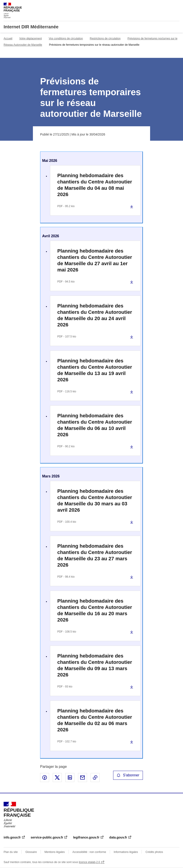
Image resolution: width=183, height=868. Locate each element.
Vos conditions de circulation (66, 38)
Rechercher (168, 5)
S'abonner (128, 775)
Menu (177, 5)
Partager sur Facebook (45, 778)
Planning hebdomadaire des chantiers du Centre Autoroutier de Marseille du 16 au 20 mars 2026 (95, 610)
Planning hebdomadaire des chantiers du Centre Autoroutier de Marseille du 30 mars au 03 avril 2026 (95, 501)
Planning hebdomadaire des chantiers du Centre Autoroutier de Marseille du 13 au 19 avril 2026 (95, 370)
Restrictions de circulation (105, 38)
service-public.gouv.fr (47, 837)
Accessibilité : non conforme (89, 852)
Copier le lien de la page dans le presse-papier (95, 778)
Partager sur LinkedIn (70, 778)
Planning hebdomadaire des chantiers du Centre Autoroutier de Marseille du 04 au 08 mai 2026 (95, 185)
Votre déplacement (30, 38)
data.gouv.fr (118, 837)
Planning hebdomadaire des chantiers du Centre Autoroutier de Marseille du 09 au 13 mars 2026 (95, 665)
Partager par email (82, 778)
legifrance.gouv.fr (86, 837)
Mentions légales (55, 852)
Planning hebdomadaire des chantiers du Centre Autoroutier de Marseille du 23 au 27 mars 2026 (95, 555)
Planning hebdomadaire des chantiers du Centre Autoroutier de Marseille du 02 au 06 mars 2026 (95, 720)
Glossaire (31, 852)
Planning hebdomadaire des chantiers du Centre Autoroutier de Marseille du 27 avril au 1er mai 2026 (95, 260)
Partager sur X (57, 778)
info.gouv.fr (12, 837)
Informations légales (126, 852)
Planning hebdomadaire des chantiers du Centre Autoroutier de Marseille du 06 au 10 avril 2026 (95, 425)
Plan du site (11, 852)
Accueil (8, 38)
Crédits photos (154, 852)
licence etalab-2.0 (89, 862)
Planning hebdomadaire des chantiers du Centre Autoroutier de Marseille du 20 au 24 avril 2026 (95, 315)
